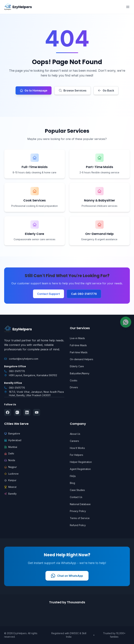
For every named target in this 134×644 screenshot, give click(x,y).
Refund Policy (78, 525)
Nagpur (10, 467)
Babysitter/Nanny (80, 373)
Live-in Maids (77, 338)
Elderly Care (77, 366)
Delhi (9, 453)
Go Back (106, 90)
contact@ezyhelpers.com (24, 359)
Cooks (74, 380)
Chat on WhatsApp (67, 576)
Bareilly (10, 494)
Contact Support (48, 294)
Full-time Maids (78, 345)
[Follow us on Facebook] (8, 412)
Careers (74, 441)
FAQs (73, 476)
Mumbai (11, 447)
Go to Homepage (34, 90)
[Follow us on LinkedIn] (27, 412)
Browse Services (73, 90)
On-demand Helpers (82, 359)
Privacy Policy (78, 511)
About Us (75, 434)
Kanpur (10, 480)
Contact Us (76, 497)
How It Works (77, 448)
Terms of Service (80, 518)
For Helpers (77, 455)
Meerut (10, 487)
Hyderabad (13, 440)
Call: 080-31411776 (84, 294)
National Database (80, 504)
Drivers (74, 387)
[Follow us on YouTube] (37, 412)
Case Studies (77, 490)
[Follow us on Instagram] (17, 412)
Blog (72, 483)
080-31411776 (17, 371)
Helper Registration (81, 462)
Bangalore (12, 433)
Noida (10, 460)
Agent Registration (80, 469)
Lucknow (11, 474)
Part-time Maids (79, 352)
